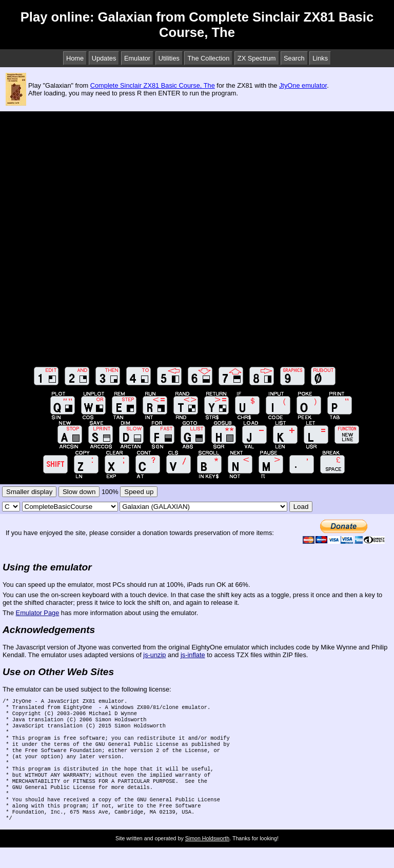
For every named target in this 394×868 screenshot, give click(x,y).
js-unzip (154, 655)
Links (320, 58)
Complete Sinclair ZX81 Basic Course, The (153, 85)
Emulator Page (38, 613)
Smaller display (29, 492)
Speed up (139, 492)
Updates (104, 58)
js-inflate (193, 655)
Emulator (137, 58)
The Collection (208, 58)
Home (75, 58)
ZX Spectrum (257, 58)
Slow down (79, 492)
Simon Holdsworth (207, 859)
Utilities (169, 58)
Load (301, 507)
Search (294, 58)
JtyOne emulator (303, 85)
